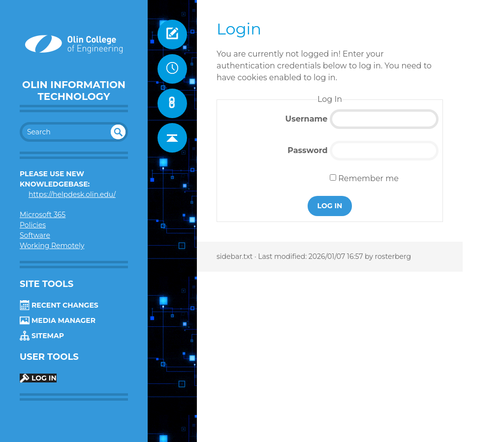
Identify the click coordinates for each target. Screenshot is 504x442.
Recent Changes (59, 305)
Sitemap (42, 336)
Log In (38, 378)
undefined (118, 132)
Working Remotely (52, 246)
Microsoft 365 (43, 215)
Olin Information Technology (74, 91)
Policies (33, 225)
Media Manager (58, 320)
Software (35, 235)
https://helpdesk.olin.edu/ (72, 194)
